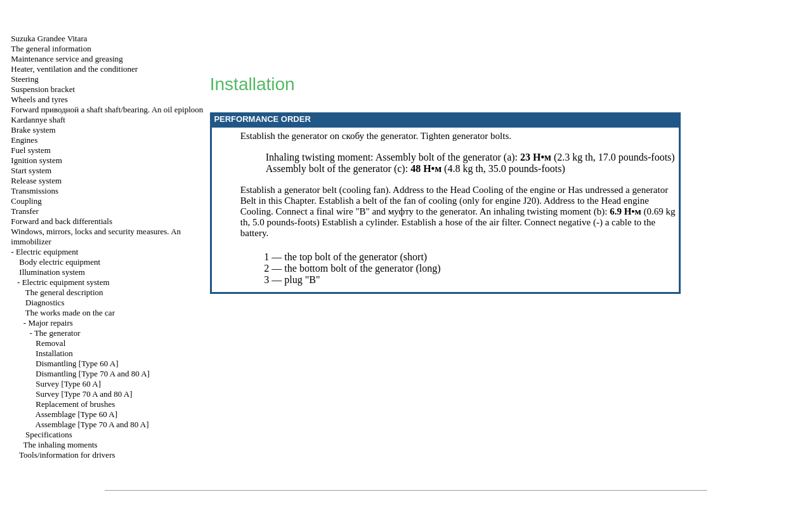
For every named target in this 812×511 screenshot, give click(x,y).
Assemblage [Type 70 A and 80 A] (92, 424)
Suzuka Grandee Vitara (49, 38)
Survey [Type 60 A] (68, 384)
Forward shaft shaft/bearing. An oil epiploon (107, 109)
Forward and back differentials (62, 221)
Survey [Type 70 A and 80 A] (84, 394)
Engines (24, 140)
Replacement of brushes (75, 404)
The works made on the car (70, 313)
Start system (31, 170)
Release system (36, 181)
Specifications (49, 435)
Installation (54, 353)
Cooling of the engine (514, 190)
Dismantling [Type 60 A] (77, 363)
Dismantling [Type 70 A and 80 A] (93, 374)
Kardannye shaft (38, 120)
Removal (50, 343)
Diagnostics (45, 302)
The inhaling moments (61, 445)
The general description (64, 292)
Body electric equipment (60, 262)
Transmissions (35, 191)
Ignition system (36, 160)
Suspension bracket (43, 89)
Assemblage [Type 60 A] (76, 414)
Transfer (25, 211)
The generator (57, 333)
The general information (51, 49)
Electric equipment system (66, 282)
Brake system (33, 130)
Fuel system (30, 150)
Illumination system (52, 272)
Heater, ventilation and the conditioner (74, 69)
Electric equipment (47, 252)
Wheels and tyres (39, 99)
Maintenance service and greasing (67, 59)
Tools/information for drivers (67, 455)
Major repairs (50, 323)
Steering (24, 79)
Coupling (26, 201)
